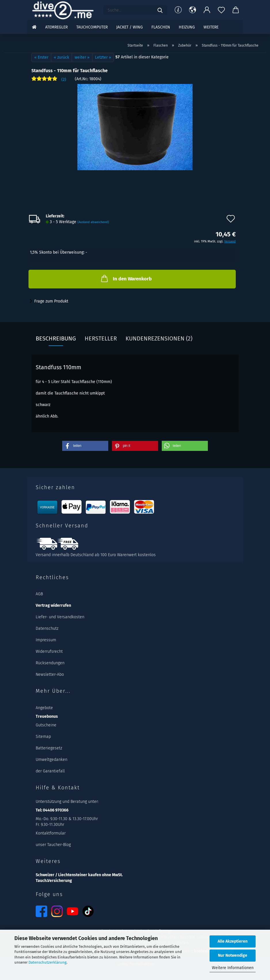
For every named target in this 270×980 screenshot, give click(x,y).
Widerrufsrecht (49, 651)
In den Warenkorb (126, 278)
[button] (193, 10)
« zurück (61, 57)
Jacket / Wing (130, 27)
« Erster (41, 57)
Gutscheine (46, 725)
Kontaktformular (51, 833)
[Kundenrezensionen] (49, 81)
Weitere (211, 27)
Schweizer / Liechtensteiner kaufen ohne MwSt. (79, 875)
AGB (39, 594)
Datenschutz (47, 628)
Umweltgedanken (52, 760)
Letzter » (103, 57)
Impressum (46, 640)
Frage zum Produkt (51, 301)
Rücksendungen (50, 663)
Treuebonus (47, 716)
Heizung (187, 27)
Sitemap (43, 737)
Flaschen (161, 27)
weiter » (82, 57)
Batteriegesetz (49, 748)
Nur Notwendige (233, 955)
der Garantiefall (50, 771)
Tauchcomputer (92, 27)
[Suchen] (160, 10)
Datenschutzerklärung (47, 962)
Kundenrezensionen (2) (159, 338)
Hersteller (101, 338)
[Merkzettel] (221, 10)
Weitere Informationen (233, 968)
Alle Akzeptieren (233, 941)
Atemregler (56, 27)
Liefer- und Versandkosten (60, 617)
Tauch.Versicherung (54, 881)
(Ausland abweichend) (93, 222)
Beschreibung (56, 338)
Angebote (44, 708)
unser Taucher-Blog (53, 845)
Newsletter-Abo (50, 674)
